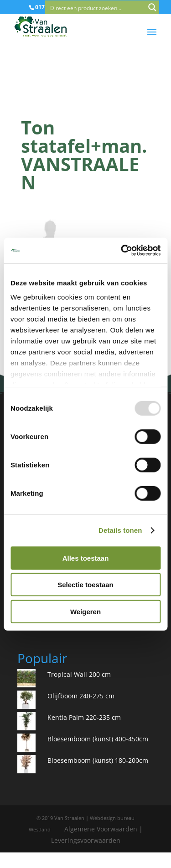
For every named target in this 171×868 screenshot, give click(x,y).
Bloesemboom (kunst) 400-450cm (98, 739)
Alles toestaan (86, 558)
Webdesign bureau (112, 818)
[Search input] (96, 7)
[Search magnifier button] (152, 7)
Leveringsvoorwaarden (86, 840)
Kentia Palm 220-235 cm (84, 717)
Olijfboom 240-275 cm (81, 696)
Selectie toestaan (85, 585)
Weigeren (85, 611)
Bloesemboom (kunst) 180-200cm (98, 760)
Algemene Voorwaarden (101, 829)
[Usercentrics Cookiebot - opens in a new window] (122, 251)
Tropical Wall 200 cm (79, 674)
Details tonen (120, 530)
